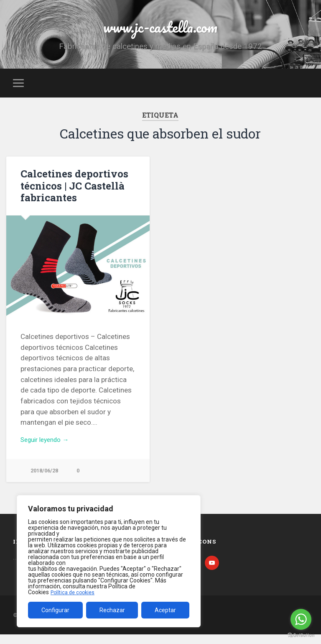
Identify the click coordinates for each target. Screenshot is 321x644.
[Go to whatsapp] (301, 619)
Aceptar (165, 610)
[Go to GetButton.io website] (301, 635)
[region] (109, 561)
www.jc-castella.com (160, 29)
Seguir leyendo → (48, 446)
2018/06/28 (46, 479)
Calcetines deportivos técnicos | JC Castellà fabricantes (71, 192)
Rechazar (112, 610)
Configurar (55, 610)
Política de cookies (75, 592)
